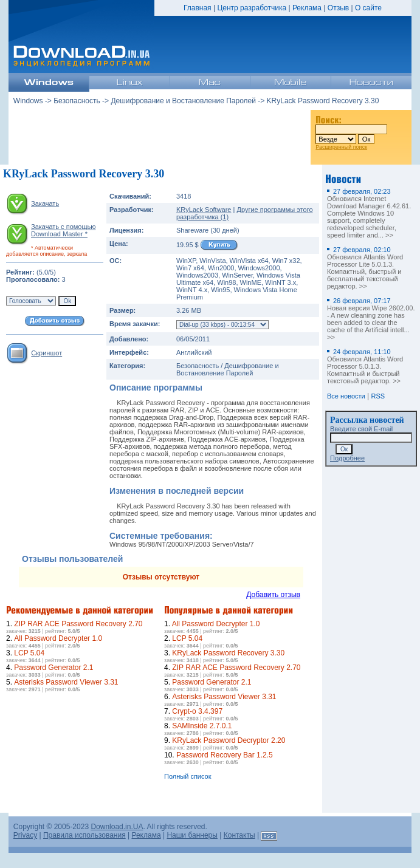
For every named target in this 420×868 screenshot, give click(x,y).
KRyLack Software (204, 210)
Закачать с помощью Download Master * (63, 230)
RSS (378, 396)
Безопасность (77, 101)
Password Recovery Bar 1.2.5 (225, 755)
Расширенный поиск (341, 147)
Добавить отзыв (273, 595)
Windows (28, 101)
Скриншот (46, 353)
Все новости (346, 396)
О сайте (368, 8)
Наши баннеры (192, 835)
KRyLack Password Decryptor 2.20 (229, 740)
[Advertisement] (160, 133)
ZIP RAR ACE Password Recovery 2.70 (78, 624)
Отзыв (338, 8)
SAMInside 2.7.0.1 (202, 726)
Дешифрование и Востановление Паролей (183, 101)
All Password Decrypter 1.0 (58, 638)
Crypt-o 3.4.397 (197, 711)
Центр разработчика (252, 8)
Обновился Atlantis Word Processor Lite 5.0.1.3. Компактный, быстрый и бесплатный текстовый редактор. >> (365, 268)
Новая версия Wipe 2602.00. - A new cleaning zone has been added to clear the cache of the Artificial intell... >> (371, 319)
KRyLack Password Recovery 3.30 (228, 653)
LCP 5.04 (29, 653)
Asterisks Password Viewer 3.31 (66, 682)
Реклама (307, 8)
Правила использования (84, 835)
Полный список (188, 776)
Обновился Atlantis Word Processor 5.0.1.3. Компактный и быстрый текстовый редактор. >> (365, 366)
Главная (198, 8)
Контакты (239, 835)
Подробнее (347, 458)
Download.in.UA (117, 827)
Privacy (25, 835)
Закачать (45, 203)
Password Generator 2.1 (53, 668)
